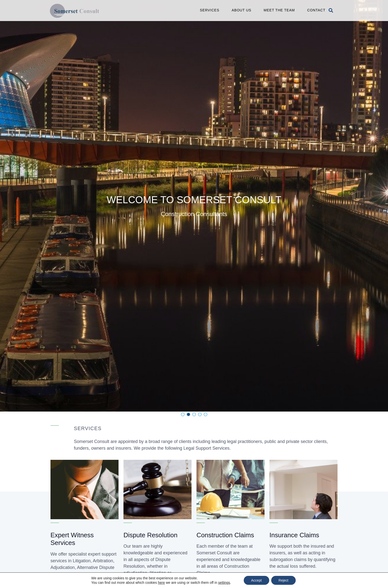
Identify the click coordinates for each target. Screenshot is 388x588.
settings (224, 583)
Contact (316, 10)
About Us (241, 10)
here (161, 583)
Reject (284, 580)
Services (210, 10)
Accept (256, 580)
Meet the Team (279, 10)
